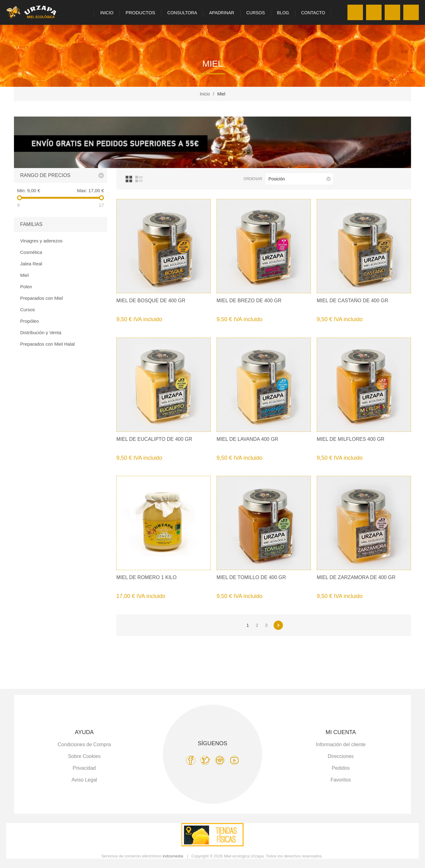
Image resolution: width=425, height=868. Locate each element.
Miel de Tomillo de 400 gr (251, 577)
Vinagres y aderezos (41, 241)
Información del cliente (341, 744)
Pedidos (341, 768)
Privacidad (84, 768)
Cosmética (31, 252)
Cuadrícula (129, 179)
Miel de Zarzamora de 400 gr (356, 577)
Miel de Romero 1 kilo (146, 577)
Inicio (205, 94)
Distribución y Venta (41, 332)
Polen (26, 287)
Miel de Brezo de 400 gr (249, 301)
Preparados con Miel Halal (47, 344)
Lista (139, 179)
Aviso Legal (84, 780)
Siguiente (278, 625)
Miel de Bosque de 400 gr (151, 301)
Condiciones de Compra (84, 744)
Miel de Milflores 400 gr (351, 439)
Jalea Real (31, 264)
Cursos (28, 310)
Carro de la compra (411, 12)
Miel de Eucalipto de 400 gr (154, 439)
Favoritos (392, 12)
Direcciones (341, 756)
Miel (25, 275)
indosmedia (173, 856)
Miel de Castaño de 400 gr (352, 301)
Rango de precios (45, 175)
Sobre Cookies (84, 756)
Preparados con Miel (42, 298)
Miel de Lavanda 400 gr (247, 439)
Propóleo (29, 321)
